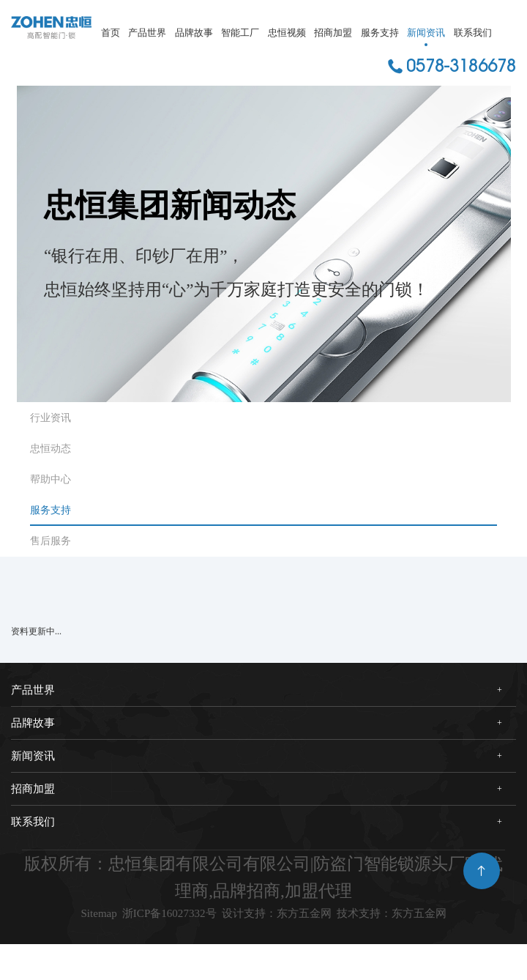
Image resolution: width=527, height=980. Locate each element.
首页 (111, 33)
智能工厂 (240, 33)
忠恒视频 (287, 33)
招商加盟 (333, 33)
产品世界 (147, 33)
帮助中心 (51, 479)
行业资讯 (51, 418)
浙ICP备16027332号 (206, 918)
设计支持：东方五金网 (367, 918)
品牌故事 (194, 33)
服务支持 (380, 33)
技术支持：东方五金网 (264, 944)
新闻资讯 (426, 33)
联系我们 (473, 33)
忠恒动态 (51, 449)
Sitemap (101, 918)
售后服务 (51, 541)
